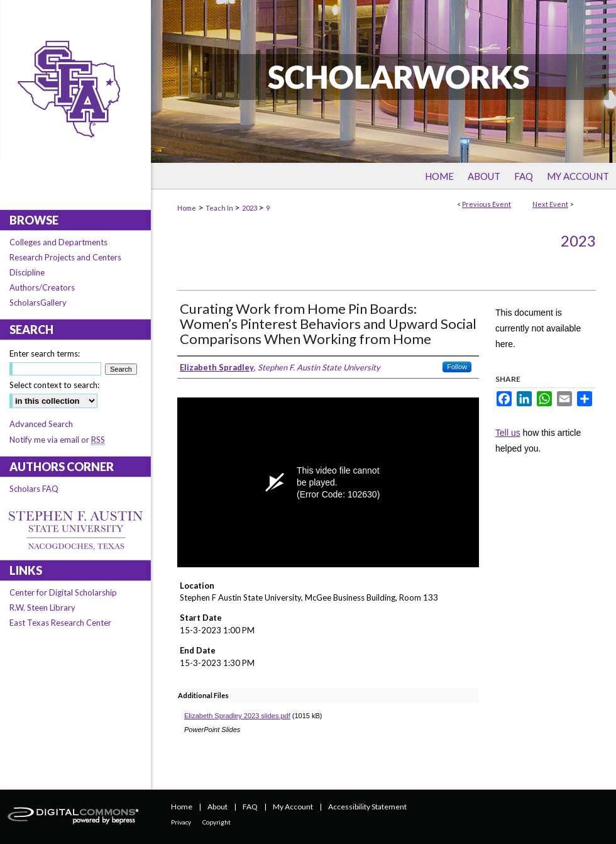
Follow (457, 367)
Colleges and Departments (58, 242)
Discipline (27, 272)
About (217, 807)
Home (187, 208)
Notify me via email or (57, 440)
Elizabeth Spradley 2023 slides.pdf (237, 716)
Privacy (181, 822)
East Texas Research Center (60, 623)
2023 (250, 208)
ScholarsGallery (38, 303)
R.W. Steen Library (42, 608)
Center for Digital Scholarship (63, 592)
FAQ (250, 807)
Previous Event (487, 204)
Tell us (508, 433)
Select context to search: (54, 385)
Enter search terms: (45, 353)
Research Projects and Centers (65, 257)
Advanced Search (41, 424)
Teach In (220, 208)
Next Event (550, 204)
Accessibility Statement (367, 807)
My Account (293, 807)
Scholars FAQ (34, 489)
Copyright (217, 822)
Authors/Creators (42, 287)
